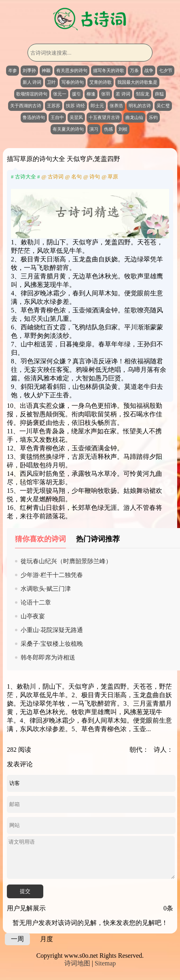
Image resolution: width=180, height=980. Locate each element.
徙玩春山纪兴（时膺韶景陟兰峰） (66, 561)
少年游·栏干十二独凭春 (52, 575)
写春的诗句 (73, 82)
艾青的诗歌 (101, 82)
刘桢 (123, 129)
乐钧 (153, 117)
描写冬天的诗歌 (109, 70)
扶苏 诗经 (75, 106)
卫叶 (51, 82)
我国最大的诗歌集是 (137, 82)
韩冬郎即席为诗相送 (48, 658)
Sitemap (105, 963)
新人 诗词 (32, 82)
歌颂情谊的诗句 (32, 94)
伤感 (108, 129)
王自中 (57, 117)
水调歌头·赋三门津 (46, 589)
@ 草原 (110, 177)
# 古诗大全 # (25, 177)
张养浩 (116, 106)
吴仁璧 (163, 106)
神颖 (46, 70)
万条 (134, 70)
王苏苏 (54, 106)
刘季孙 (29, 70)
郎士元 (97, 106)
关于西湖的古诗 (26, 106)
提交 (25, 891)
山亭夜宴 (33, 616)
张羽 (106, 94)
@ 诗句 (92, 177)
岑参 (13, 70)
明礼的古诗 (140, 106)
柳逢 (91, 94)
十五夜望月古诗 (104, 117)
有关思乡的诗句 (72, 70)
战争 (149, 70)
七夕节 (166, 70)
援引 (76, 94)
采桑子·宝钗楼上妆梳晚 (52, 644)
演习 (94, 129)
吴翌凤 (76, 117)
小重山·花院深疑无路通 (52, 630)
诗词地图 (77, 963)
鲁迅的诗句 (34, 117)
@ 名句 (73, 177)
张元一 (60, 94)
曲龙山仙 (134, 117)
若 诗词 (123, 94)
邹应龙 (143, 94)
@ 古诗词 (53, 177)
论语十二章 (36, 602)
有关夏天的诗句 (68, 129)
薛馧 (159, 94)
